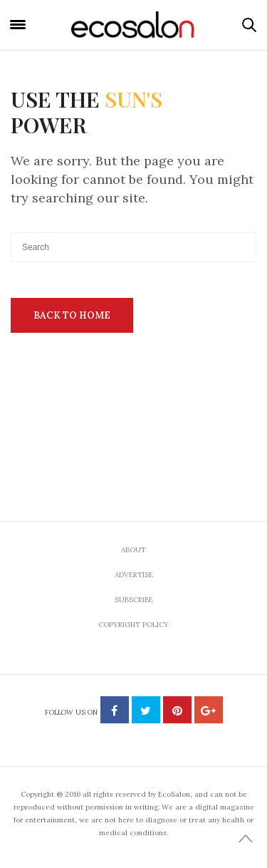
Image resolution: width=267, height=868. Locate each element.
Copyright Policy (133, 625)
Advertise (134, 575)
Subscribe (134, 600)
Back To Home (72, 315)
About (133, 550)
